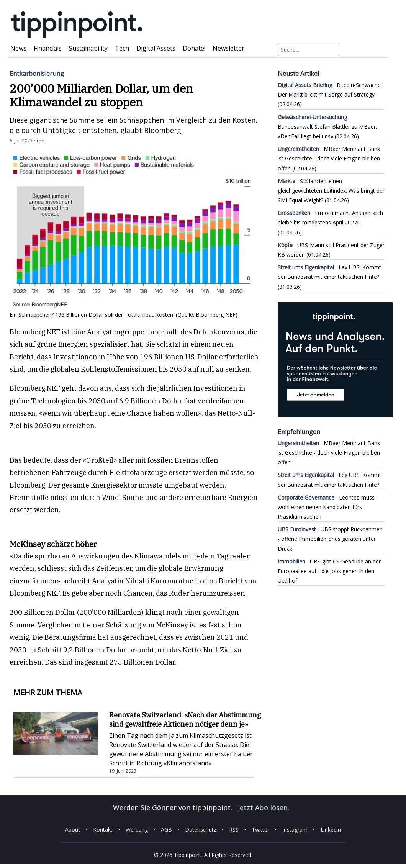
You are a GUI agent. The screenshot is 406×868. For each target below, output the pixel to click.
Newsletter (228, 48)
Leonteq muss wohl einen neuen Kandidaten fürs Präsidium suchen (326, 507)
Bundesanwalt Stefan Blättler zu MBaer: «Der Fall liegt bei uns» (327, 127)
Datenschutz (201, 830)
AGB (166, 830)
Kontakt (103, 830)
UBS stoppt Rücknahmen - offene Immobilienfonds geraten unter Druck (330, 539)
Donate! (194, 48)
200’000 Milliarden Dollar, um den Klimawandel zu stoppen (101, 95)
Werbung (137, 830)
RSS (234, 830)
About (73, 830)
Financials (48, 48)
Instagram (295, 830)
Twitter (260, 830)
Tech (122, 48)
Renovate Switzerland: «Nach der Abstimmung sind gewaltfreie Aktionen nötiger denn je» (185, 720)
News (18, 48)
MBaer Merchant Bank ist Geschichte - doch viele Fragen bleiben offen (329, 158)
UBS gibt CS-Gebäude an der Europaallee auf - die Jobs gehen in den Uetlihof (329, 571)
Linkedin (331, 830)
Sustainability (88, 48)
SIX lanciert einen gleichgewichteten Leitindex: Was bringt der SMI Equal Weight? (331, 191)
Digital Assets (156, 48)
